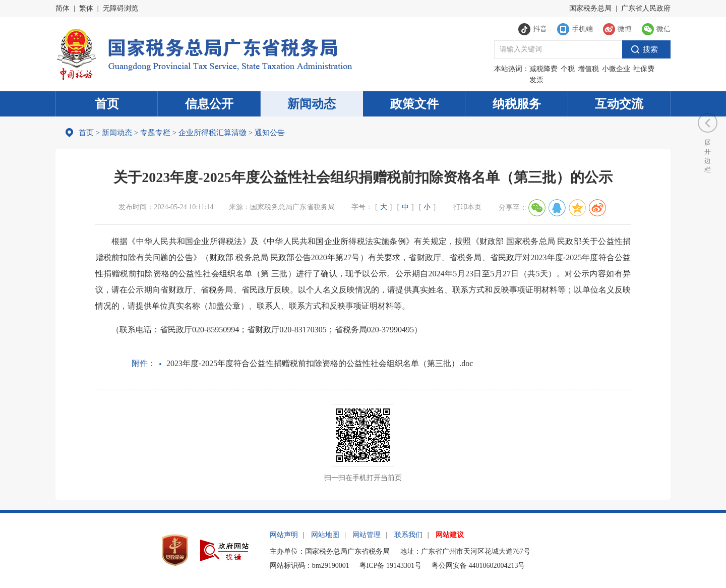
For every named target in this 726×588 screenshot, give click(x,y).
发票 (536, 80)
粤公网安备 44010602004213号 (478, 566)
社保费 (644, 69)
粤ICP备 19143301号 (390, 566)
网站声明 (284, 535)
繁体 (86, 8)
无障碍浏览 (120, 8)
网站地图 (325, 535)
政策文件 (414, 104)
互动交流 (619, 104)
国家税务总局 (590, 8)
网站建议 (450, 535)
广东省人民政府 (646, 8)
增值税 (588, 69)
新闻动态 (312, 104)
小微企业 (616, 69)
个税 (568, 69)
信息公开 (209, 104)
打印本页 (467, 207)
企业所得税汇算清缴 (213, 133)
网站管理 (367, 535)
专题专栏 (155, 133)
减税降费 (543, 69)
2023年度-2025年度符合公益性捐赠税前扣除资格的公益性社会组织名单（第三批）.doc (320, 363)
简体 (63, 8)
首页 (107, 104)
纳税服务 (517, 104)
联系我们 (408, 535)
